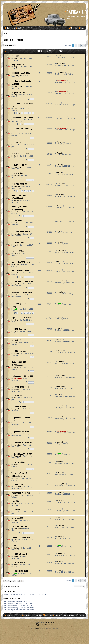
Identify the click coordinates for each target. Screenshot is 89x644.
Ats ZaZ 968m (17, 509)
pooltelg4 (17, 186)
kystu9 (16, 245)
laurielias (17, 295)
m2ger (16, 67)
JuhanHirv (17, 167)
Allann (16, 464)
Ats (15, 512)
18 (27, 113)
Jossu (16, 58)
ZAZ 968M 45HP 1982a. (21, 232)
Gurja (16, 95)
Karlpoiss (17, 353)
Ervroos (16, 264)
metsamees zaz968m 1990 (22, 376)
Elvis (15, 331)
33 (30, 191)
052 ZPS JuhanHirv (19, 165)
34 (33, 191)
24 (33, 313)
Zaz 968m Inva (17, 484)
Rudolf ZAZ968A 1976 (20, 154)
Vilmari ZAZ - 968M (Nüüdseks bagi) (19, 475)
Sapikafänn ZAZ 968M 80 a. (23, 443)
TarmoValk (17, 456)
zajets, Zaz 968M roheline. (22, 318)
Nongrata (60, 142)
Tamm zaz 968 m (18, 562)
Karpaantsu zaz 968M (20, 432)
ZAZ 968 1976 (17, 340)
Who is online (9, 592)
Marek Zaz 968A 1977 (20, 270)
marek (16, 273)
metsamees (62, 80)
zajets (16, 320)
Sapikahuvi (18, 548)
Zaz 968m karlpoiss (19, 351)
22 (27, 313)
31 (25, 191)
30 (22, 191)
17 (25, 113)
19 (30, 113)
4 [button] (82, 45)
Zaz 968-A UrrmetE (19, 554)
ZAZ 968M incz (17, 395)
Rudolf (16, 156)
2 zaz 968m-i (17, 501)
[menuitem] (18, 28)
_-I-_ (15, 134)
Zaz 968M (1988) (18, 243)
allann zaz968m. (18, 462)
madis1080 (18, 529)
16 (22, 113)
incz (15, 145)
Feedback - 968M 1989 (21, 73)
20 (33, 113)
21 (25, 313)
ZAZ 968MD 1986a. (19, 406)
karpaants (17, 423)
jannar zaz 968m (18, 518)
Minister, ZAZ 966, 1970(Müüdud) (19, 197)
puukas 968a (17, 220)
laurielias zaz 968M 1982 (22, 293)
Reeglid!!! (15, 56)
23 (30, 313)
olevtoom (60, 64)
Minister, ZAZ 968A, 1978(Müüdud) (19, 208)
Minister (16, 201)
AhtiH (16, 309)
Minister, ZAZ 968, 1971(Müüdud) (19, 363)
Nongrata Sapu (18, 173)
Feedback (17, 75)
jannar (16, 520)
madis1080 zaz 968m (20, 526)
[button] (84, 45)
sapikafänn (18, 234)
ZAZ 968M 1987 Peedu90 (22, 387)
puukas (16, 223)
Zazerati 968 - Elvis (19, 329)
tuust (15, 109)
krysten (16, 504)
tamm (16, 565)
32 (27, 191)
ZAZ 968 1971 (17, 143)
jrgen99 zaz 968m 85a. (21, 493)
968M (14, 546)
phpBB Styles (50, 622)
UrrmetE (17, 556)
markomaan (18, 86)
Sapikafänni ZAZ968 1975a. (23, 281)
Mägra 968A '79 (18, 64)
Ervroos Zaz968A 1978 (21, 262)
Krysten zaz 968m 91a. (21, 537)
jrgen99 (16, 495)
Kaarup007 (18, 487)
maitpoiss (17, 253)
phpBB (38, 628)
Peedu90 (17, 389)
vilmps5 (16, 478)
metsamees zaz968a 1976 (22, 117)
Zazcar (16, 342)
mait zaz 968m (18, 251)
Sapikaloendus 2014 (20, 571)
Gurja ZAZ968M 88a (19, 92)
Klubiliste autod (14, 40)
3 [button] (79, 45)
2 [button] (76, 45)
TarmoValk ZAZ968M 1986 (22, 454)
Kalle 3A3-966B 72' (19, 184)
